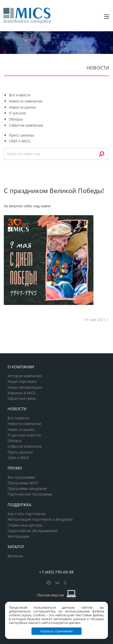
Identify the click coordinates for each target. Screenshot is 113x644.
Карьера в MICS (22, 393)
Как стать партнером (26, 514)
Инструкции (18, 536)
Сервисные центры (25, 525)
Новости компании (26, 101)
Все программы (22, 477)
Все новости (20, 95)
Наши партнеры (22, 382)
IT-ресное (17, 113)
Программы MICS (23, 483)
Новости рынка (22, 107)
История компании (25, 376)
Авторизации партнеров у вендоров (40, 519)
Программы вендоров (27, 489)
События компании (26, 125)
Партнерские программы (30, 494)
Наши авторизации (25, 387)
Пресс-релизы (21, 135)
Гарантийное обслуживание (33, 531)
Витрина (15, 556)
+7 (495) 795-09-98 (56, 572)
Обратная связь (22, 399)
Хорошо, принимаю (57, 631)
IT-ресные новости (24, 435)
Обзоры (16, 119)
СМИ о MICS (20, 141)
